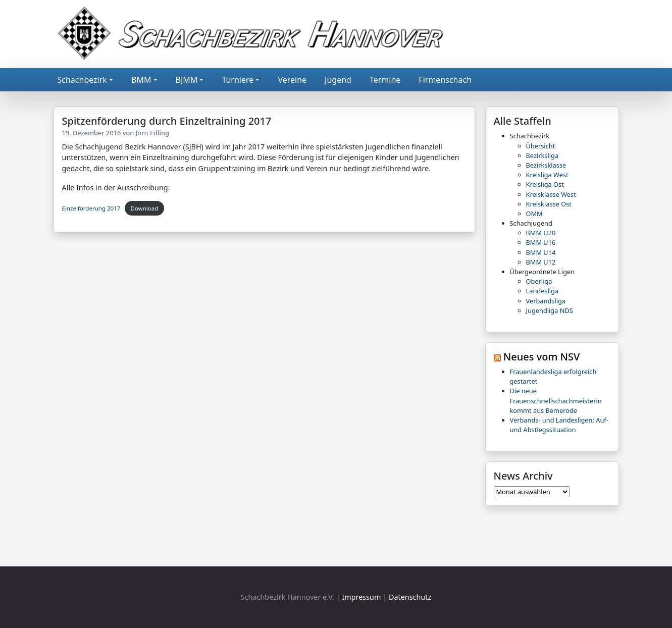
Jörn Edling (152, 133)
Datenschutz (410, 597)
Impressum (361, 597)
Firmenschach (445, 80)
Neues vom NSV (542, 357)
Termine (385, 80)
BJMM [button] (187, 80)
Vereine (292, 80)
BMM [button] (141, 80)
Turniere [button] (238, 80)
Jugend (338, 80)
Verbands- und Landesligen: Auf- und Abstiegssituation (559, 425)
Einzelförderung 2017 (91, 208)
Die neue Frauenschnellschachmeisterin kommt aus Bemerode (556, 400)
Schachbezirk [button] (82, 80)
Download (144, 208)
